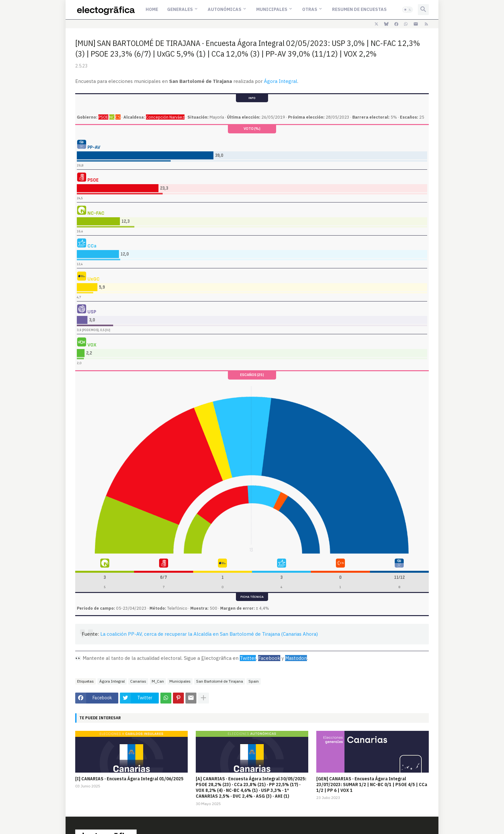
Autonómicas (225, 9)
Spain (254, 681)
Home (152, 9)
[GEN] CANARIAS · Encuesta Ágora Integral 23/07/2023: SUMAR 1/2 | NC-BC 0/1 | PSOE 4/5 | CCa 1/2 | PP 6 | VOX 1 (372, 785)
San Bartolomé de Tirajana (220, 681)
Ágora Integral (281, 81)
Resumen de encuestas (359, 9)
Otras (310, 9)
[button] (408, 10)
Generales (180, 9)
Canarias (138, 681)
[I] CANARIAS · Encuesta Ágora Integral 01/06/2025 (129, 779)
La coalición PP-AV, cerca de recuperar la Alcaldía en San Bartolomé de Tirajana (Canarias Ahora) (209, 634)
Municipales (272, 9)
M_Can (158, 681)
